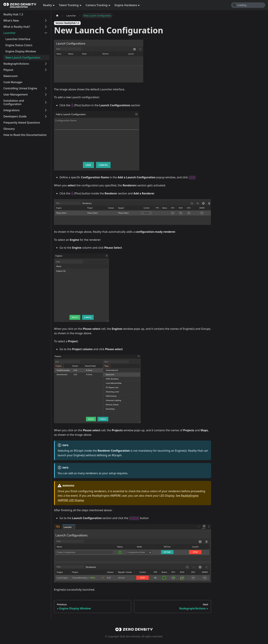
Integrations (12, 110)
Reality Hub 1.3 (13, 14)
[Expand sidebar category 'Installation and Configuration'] (46, 102)
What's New (11, 21)
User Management (16, 94)
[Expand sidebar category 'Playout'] (46, 70)
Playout (8, 70)
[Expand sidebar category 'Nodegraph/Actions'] (46, 64)
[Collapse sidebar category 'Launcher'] (46, 33)
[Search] (248, 5)
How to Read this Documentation (25, 135)
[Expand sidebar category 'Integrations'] (46, 110)
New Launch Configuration (23, 58)
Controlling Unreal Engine (20, 88)
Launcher (10, 33)
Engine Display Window (21, 51)
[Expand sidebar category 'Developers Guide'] (46, 116)
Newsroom (11, 76)
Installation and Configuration (14, 102)
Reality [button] (48, 5)
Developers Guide (15, 116)
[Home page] (57, 16)
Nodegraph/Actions (16, 64)
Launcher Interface (18, 39)
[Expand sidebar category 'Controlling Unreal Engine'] (46, 88)
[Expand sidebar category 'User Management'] (46, 94)
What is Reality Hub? (17, 27)
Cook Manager (13, 82)
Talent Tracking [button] (69, 5)
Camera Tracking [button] (97, 5)
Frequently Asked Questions (22, 123)
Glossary (9, 129)
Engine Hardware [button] (126, 5)
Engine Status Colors (19, 45)
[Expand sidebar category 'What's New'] (46, 21)
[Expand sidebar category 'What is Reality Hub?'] (46, 27)
